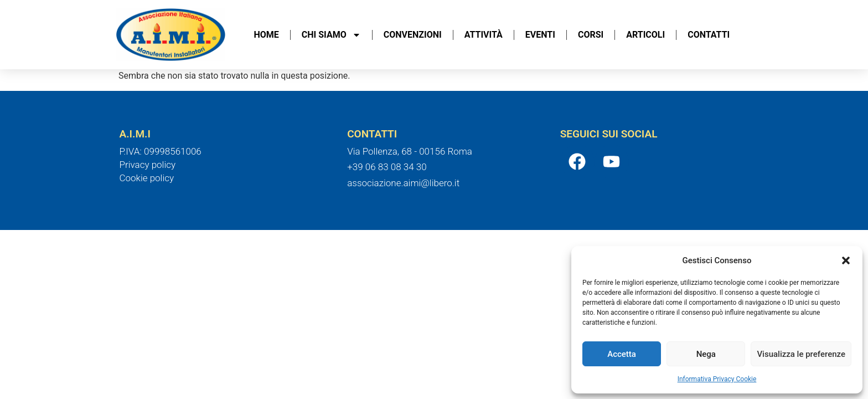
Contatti (709, 35)
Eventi (540, 35)
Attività (484, 35)
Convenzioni (413, 35)
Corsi (591, 35)
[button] (846, 260)
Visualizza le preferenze (801, 354)
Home (267, 35)
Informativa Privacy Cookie (717, 379)
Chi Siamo (331, 35)
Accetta (622, 354)
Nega (706, 354)
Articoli (645, 35)
